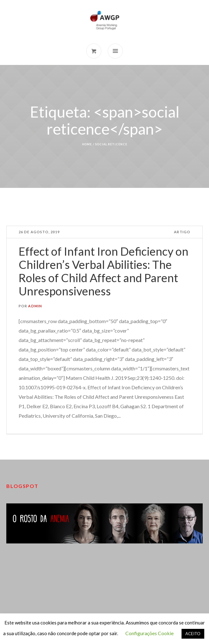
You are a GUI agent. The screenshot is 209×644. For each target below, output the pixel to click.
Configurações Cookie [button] (149, 633)
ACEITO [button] (193, 634)
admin (35, 306)
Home (87, 144)
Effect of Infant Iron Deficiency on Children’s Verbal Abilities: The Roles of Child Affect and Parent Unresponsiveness (104, 271)
